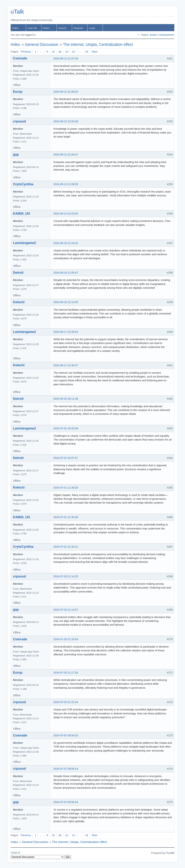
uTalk (17, 12)
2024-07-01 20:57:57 (66, 458)
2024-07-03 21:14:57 (66, 610)
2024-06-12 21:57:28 (66, 59)
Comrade (20, 58)
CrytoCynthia (23, 184)
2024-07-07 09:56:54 (66, 802)
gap (16, 155)
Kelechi (19, 302)
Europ (18, 92)
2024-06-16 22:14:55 (66, 302)
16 (87, 52)
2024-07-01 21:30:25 (66, 488)
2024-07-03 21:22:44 (66, 702)
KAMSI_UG (22, 214)
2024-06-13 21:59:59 (66, 184)
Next (94, 52)
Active (153, 35)
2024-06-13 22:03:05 (66, 214)
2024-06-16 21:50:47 (66, 273)
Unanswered (166, 35)
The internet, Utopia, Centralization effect (98, 45)
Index (15, 28)
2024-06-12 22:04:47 (66, 155)
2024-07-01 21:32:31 (66, 547)
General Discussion (42, 45)
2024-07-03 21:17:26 (66, 673)
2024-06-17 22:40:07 (66, 365)
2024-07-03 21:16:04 (66, 639)
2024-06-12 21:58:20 (66, 92)
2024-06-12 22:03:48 (66, 121)
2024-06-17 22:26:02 (66, 332)
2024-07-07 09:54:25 (66, 735)
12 (67, 52)
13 (73, 52)
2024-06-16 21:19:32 (66, 243)
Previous (26, 52)
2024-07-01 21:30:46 (66, 517)
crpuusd (19, 121)
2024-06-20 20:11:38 (66, 399)
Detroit (18, 273)
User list (32, 28)
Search (62, 28)
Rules (46, 28)
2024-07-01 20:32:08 (66, 428)
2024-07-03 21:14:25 (66, 576)
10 (53, 52)
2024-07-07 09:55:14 (66, 769)
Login (92, 28)
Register (78, 28)
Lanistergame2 (24, 243)
